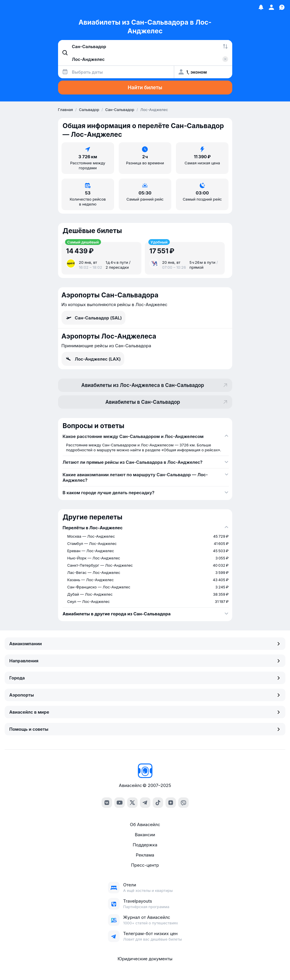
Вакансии (145, 835)
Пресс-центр (145, 865)
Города (145, 678)
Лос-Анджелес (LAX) (93, 359)
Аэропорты (145, 695)
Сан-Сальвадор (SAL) (93, 318)
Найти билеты (145, 88)
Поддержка (145, 845)
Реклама (145, 855)
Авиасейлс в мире (145, 712)
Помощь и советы (145, 729)
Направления (145, 661)
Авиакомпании (145, 644)
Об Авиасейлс (145, 824)
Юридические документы (145, 959)
